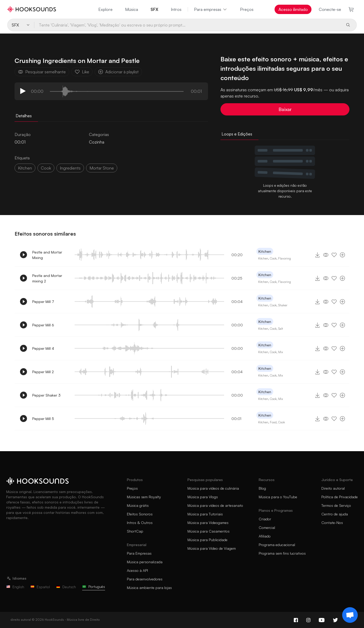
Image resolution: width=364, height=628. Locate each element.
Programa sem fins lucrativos (282, 553)
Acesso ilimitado (293, 9)
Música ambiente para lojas (149, 588)
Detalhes (24, 116)
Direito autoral (333, 488)
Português (94, 587)
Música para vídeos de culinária (213, 488)
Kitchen (25, 168)
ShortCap (135, 531)
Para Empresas (139, 553)
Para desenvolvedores (145, 579)
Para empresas (211, 9)
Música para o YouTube (278, 497)
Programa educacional (277, 545)
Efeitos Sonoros (140, 514)
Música (132, 9)
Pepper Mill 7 (43, 302)
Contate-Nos (332, 523)
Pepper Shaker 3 (46, 395)
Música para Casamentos (209, 531)
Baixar (285, 109)
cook (46, 168)
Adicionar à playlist (118, 72)
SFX (154, 9)
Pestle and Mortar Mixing (47, 255)
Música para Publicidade (207, 540)
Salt (281, 329)
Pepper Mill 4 (43, 348)
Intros (176, 9)
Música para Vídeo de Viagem (212, 548)
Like (82, 72)
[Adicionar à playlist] (342, 255)
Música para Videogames (208, 523)
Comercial (267, 527)
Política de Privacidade (340, 497)
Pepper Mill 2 (43, 372)
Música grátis (138, 505)
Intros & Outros (140, 523)
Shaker (283, 305)
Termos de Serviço (336, 505)
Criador (265, 519)
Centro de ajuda (335, 514)
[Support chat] (350, 615)
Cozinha (97, 142)
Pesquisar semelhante (42, 72)
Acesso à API (137, 570)
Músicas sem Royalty (144, 497)
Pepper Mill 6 (43, 325)
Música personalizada (145, 562)
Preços (247, 9)
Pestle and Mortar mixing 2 (47, 278)
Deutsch (66, 587)
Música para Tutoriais (205, 514)
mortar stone (102, 168)
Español (40, 587)
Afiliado (265, 536)
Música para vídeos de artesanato (215, 505)
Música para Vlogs (203, 497)
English (15, 587)
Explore (105, 9)
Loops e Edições (237, 134)
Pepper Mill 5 (43, 419)
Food (273, 422)
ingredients (70, 168)
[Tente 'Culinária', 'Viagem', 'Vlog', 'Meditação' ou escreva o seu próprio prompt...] (188, 25)
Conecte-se (330, 9)
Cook (273, 258)
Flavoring (285, 258)
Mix (281, 352)
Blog (262, 488)
